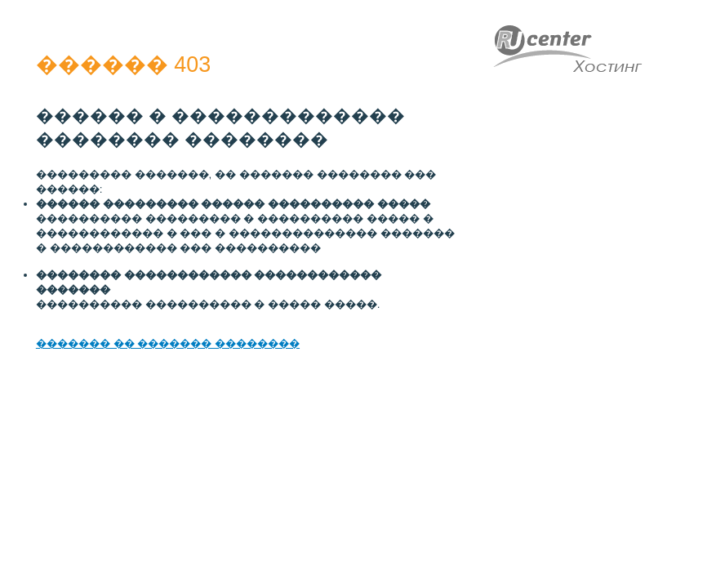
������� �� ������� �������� (168, 343)
